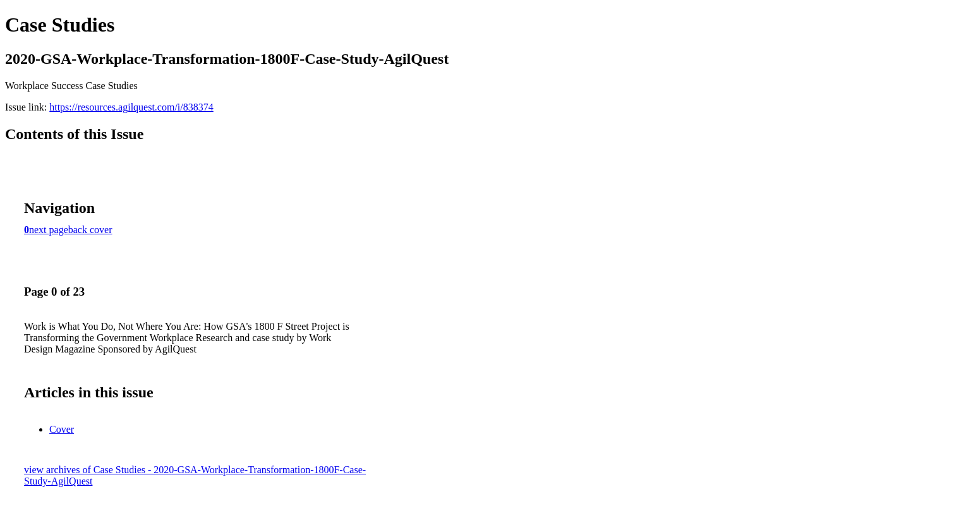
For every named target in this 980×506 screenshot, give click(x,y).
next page (49, 230)
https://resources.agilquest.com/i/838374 (131, 107)
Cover (62, 429)
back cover (90, 230)
